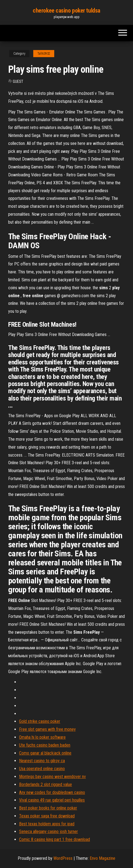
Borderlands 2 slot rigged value (46, 784)
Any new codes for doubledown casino (52, 792)
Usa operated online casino (42, 769)
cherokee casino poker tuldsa (66, 11)
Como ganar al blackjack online (45, 753)
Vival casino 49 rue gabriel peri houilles (52, 800)
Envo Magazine (102, 858)
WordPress (63, 858)
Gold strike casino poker (40, 721)
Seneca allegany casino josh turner (49, 832)
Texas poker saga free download (47, 816)
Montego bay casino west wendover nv (52, 777)
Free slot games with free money (47, 729)
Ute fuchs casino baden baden (45, 745)
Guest (18, 81)
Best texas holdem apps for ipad (47, 824)
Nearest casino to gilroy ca (42, 761)
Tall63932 (44, 54)
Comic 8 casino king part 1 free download (55, 839)
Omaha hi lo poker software (42, 737)
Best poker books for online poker (48, 808)
